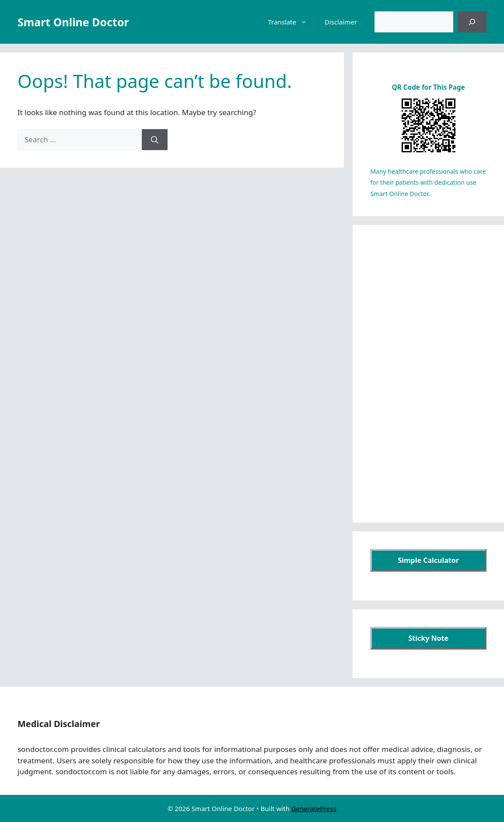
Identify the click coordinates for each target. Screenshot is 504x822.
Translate (292, 22)
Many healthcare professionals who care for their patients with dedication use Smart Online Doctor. (428, 183)
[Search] (155, 140)
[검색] (472, 22)
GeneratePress (314, 808)
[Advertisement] (428, 374)
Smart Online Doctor (73, 22)
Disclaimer (341, 22)
